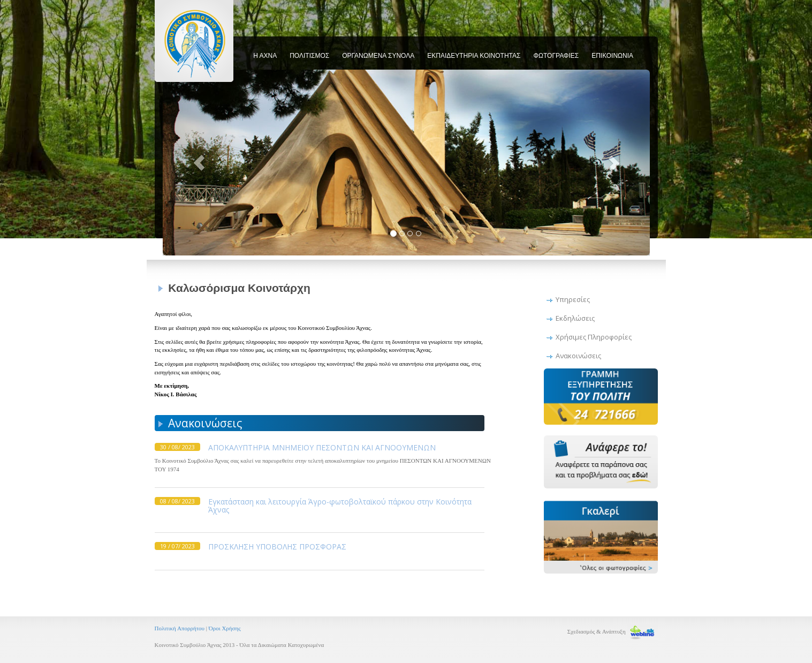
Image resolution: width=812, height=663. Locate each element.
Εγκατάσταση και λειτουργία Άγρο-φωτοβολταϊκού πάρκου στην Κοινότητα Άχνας (340, 506)
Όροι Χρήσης (225, 628)
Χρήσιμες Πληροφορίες (594, 337)
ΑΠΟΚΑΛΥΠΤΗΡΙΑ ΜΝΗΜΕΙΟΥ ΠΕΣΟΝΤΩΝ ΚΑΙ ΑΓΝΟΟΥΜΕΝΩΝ (322, 447)
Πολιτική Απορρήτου (180, 628)
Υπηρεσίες (573, 299)
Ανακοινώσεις (578, 356)
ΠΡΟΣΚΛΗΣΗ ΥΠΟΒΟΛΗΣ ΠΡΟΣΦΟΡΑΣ (277, 547)
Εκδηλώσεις (575, 318)
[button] (199, 163)
